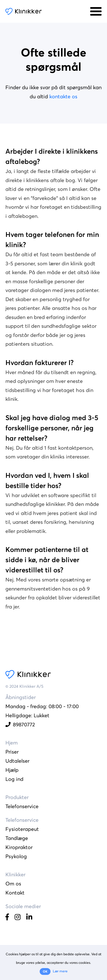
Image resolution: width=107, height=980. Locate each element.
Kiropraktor (19, 847)
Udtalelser (17, 761)
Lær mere (60, 971)
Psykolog (16, 856)
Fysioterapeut (22, 829)
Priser (12, 752)
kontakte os (63, 96)
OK (45, 971)
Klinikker (24, 11)
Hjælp (12, 770)
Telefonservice (22, 806)
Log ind (14, 779)
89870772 (20, 724)
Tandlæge (17, 838)
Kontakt (15, 893)
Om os (13, 884)
